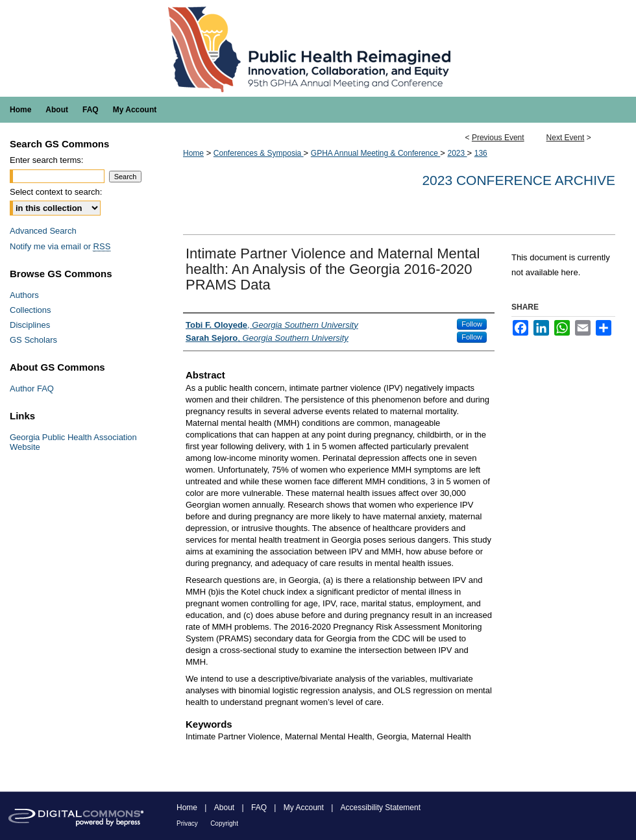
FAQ (259, 808)
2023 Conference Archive (519, 180)
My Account (304, 808)
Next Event (566, 138)
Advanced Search (43, 231)
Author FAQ (32, 389)
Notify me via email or (60, 246)
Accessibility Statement (381, 808)
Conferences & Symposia (259, 153)
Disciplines (30, 325)
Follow (472, 324)
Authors (24, 295)
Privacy (187, 823)
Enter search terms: (46, 160)
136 (481, 153)
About (224, 808)
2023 (457, 153)
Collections (31, 310)
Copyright (224, 823)
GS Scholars (33, 340)
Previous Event (498, 138)
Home (193, 153)
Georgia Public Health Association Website (73, 442)
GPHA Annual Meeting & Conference (375, 153)
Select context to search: (56, 192)
